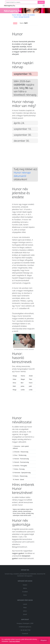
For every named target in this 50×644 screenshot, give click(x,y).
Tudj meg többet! (14, 641)
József (25, 614)
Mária (25, 588)
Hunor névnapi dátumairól (22, 174)
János (25, 611)
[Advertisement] (25, 156)
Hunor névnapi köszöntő (22, 17)
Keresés (41, 2)
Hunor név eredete (29, 15)
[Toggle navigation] (44, 6)
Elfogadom (44, 640)
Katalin (25, 585)
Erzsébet (25, 592)
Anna (25, 595)
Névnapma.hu (10, 6)
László (25, 604)
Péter (25, 608)
